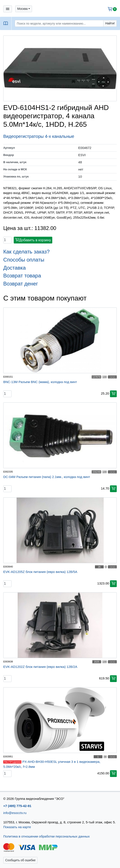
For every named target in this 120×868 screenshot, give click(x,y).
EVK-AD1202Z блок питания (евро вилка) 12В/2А (40, 667)
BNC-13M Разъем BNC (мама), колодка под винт (40, 382)
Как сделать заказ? (26, 252)
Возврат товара (22, 276)
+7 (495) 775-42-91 (17, 806)
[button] (24, 9)
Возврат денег (21, 284)
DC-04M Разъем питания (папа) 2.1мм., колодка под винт (47, 477)
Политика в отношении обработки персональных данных (46, 836)
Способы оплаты (24, 260)
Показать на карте (17, 827)
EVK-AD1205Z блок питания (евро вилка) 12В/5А (40, 572)
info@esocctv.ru (15, 813)
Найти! (110, 23)
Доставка (14, 268)
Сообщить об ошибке (20, 860)
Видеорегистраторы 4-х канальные (39, 136)
